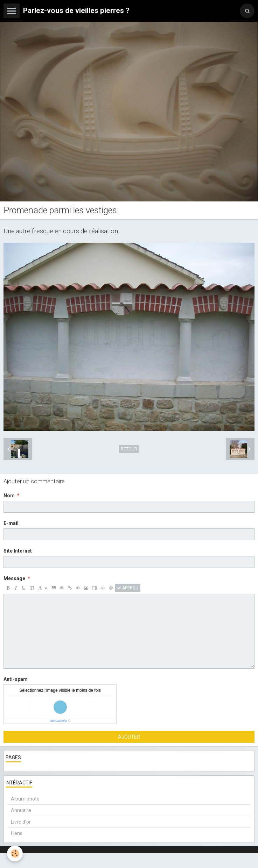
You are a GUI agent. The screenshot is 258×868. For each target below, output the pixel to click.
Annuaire (21, 810)
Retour (129, 449)
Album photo (25, 799)
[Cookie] (15, 853)
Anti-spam (16, 679)
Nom (9, 496)
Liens (17, 833)
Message (14, 578)
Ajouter (129, 737)
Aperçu (128, 588)
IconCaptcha (59, 721)
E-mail (11, 523)
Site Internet (18, 551)
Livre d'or (21, 822)
